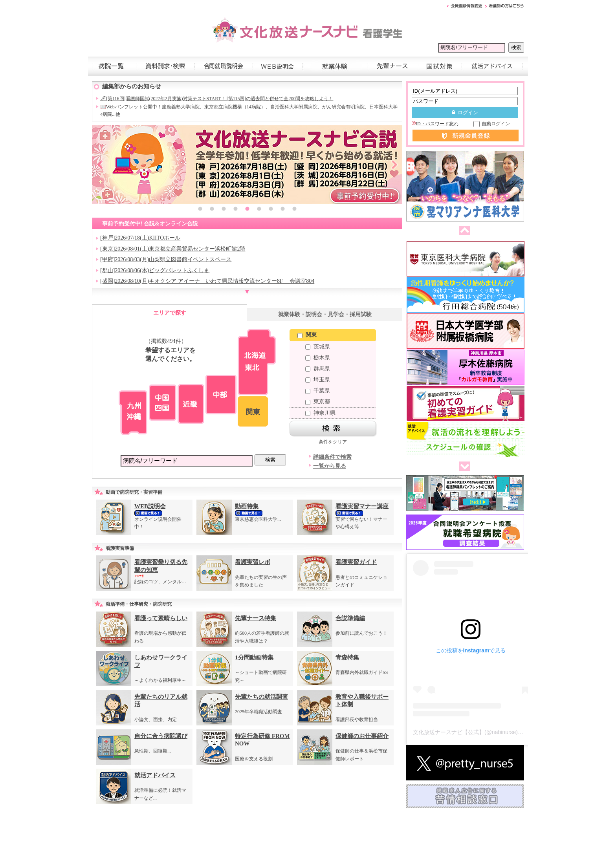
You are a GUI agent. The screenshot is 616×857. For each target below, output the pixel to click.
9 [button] (294, 210)
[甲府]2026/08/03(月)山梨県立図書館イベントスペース (166, 259)
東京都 (318, 402)
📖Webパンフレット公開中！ (131, 107)
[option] (247, 165)
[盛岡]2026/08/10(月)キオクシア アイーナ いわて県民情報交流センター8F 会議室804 (207, 281)
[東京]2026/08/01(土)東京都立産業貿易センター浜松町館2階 (173, 249)
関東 (307, 335)
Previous (100, 165)
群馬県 (318, 369)
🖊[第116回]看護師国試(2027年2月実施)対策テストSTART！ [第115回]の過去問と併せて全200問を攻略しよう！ (217, 99)
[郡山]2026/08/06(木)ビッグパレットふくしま (155, 270)
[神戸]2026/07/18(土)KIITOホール (140, 238)
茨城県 (318, 347)
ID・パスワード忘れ (435, 124)
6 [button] (259, 210)
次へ (463, 467)
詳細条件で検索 (332, 457)
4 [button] (235, 210)
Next (394, 165)
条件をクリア (333, 442)
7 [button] (271, 210)
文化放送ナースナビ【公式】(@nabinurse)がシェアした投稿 (487, 732)
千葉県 (318, 391)
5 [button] (247, 210)
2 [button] (212, 210)
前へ (463, 231)
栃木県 (318, 358)
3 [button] (224, 210)
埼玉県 (318, 380)
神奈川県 (320, 413)
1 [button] (200, 210)
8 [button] (282, 210)
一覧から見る (330, 466)
